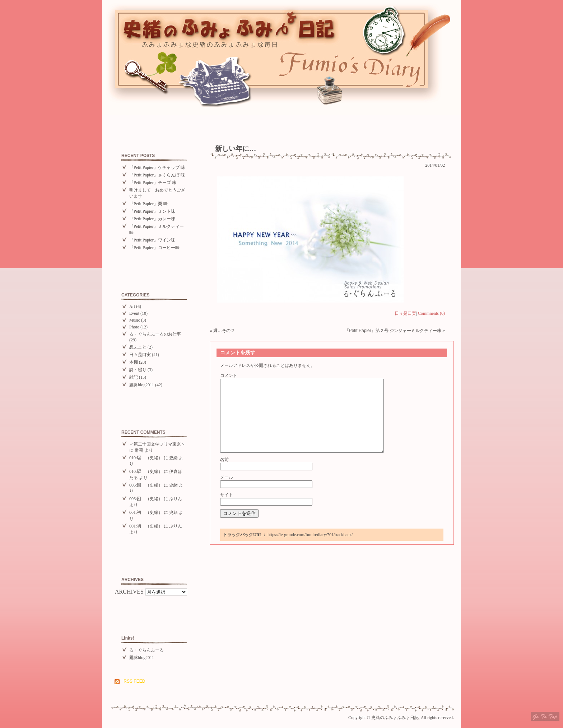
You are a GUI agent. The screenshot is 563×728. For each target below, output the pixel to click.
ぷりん (176, 499)
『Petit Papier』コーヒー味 (154, 248)
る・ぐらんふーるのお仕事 (155, 334)
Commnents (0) (431, 313)
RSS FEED (134, 681)
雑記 (134, 377)
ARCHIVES (129, 592)
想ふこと (138, 347)
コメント (229, 375)
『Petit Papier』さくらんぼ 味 (157, 175)
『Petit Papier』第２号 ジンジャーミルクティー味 (393, 331)
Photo (134, 327)
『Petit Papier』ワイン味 (152, 240)
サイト (227, 495)
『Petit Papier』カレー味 (152, 219)
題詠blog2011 (142, 385)
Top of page (545, 716)
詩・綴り (138, 370)
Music (135, 320)
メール (227, 477)
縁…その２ (224, 331)
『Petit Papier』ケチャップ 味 (157, 167)
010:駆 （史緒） (146, 458)
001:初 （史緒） (146, 512)
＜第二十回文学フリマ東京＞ (157, 444)
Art (132, 307)
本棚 (134, 362)
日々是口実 (140, 355)
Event (134, 313)
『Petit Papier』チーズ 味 (153, 183)
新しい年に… (236, 149)
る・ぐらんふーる (146, 650)
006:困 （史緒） (146, 485)
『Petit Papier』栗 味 (148, 204)
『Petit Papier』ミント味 (152, 211)
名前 (224, 460)
